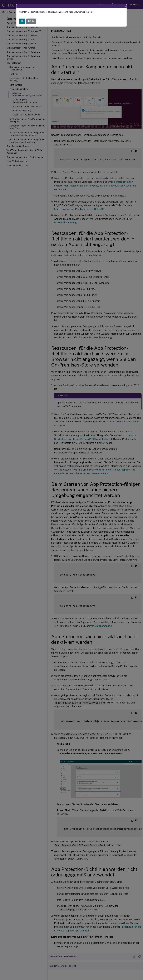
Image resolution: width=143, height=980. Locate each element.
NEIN (31, 21)
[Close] (125, 6)
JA (22, 21)
